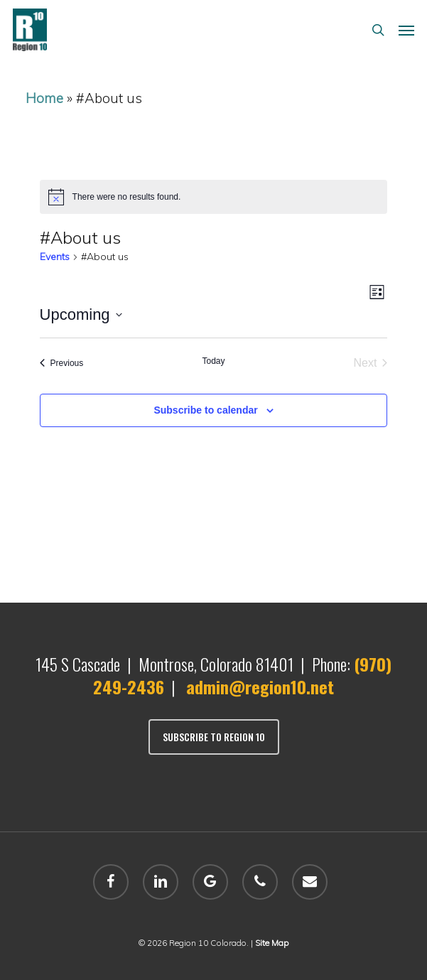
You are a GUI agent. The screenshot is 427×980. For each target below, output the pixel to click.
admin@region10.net (260, 686)
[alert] (214, 197)
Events (55, 257)
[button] (406, 30)
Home (44, 98)
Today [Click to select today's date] (213, 361)
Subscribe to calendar (205, 410)
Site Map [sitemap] (272, 943)
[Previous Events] (62, 363)
